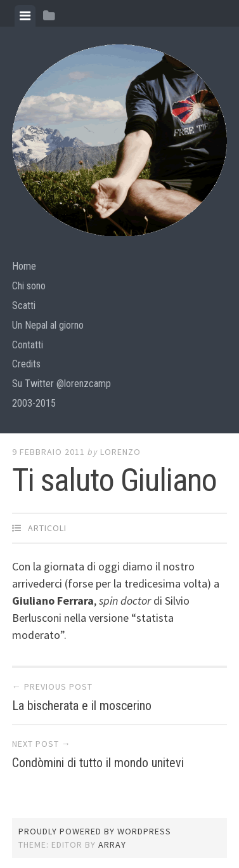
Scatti (24, 306)
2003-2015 (34, 403)
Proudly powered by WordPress (95, 831)
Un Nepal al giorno (48, 325)
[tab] (25, 16)
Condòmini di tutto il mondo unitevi (98, 763)
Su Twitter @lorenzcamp (61, 384)
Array (112, 845)
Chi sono (29, 286)
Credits (26, 364)
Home (24, 266)
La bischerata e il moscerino (82, 706)
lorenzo (120, 452)
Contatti (28, 345)
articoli (47, 528)
